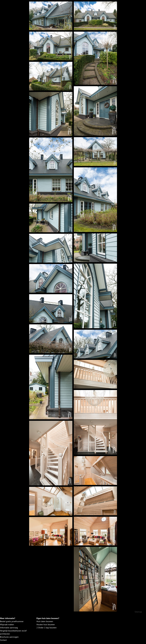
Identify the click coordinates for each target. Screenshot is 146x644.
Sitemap (138, 612)
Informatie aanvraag (9, 628)
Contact (3, 640)
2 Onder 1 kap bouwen (47, 628)
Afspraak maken (7, 624)
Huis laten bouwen (45, 621)
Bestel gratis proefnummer (12, 621)
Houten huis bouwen (46, 624)
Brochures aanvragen (9, 637)
